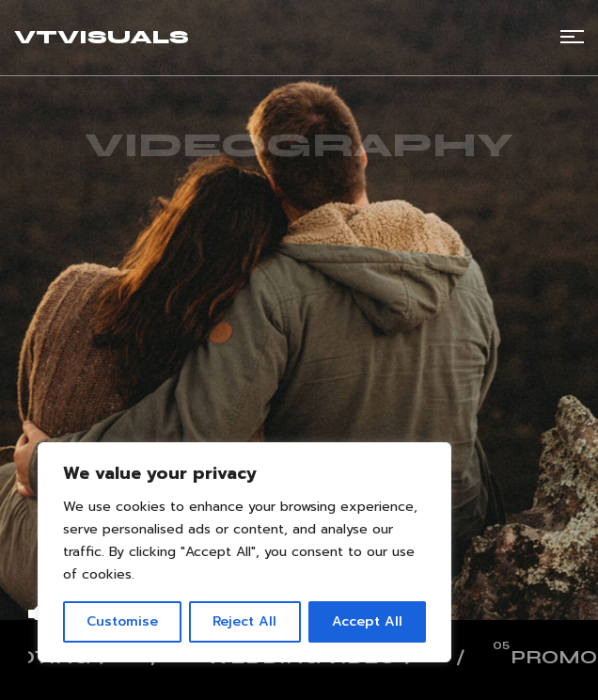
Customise (122, 621)
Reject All (244, 621)
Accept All (367, 621)
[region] (244, 552)
